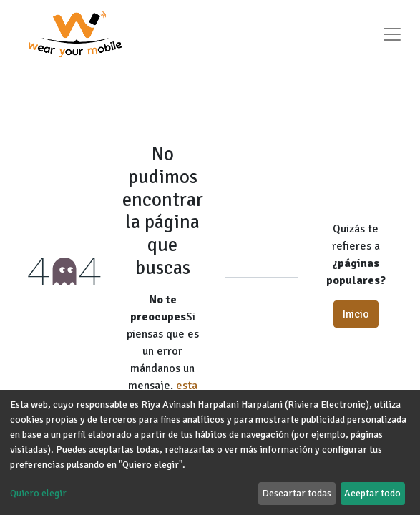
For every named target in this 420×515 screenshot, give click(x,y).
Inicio (356, 314)
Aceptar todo (372, 493)
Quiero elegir (38, 493)
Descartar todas (297, 493)
